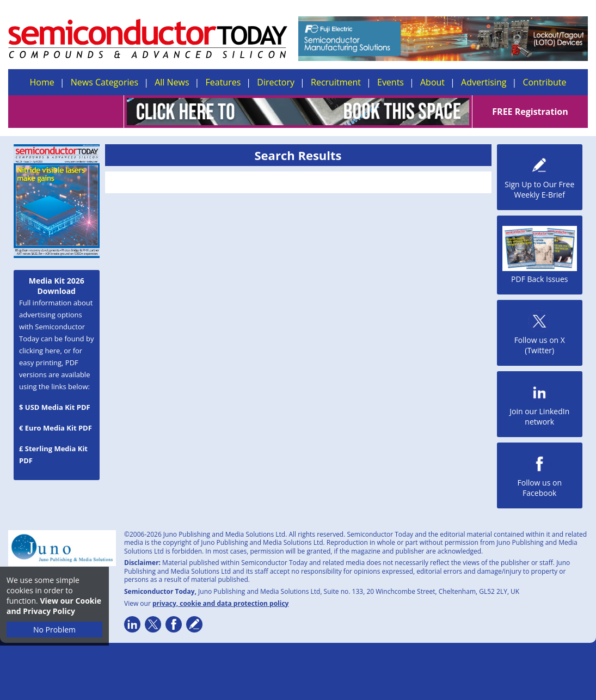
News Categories (105, 82)
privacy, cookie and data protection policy (221, 603)
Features (223, 82)
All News (172, 82)
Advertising (484, 82)
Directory (276, 82)
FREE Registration (530, 112)
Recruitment (336, 82)
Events (391, 82)
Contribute (544, 82)
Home (42, 82)
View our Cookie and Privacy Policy (54, 606)
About (432, 82)
